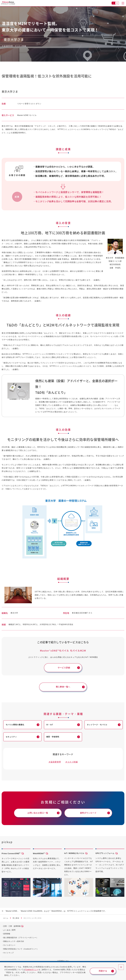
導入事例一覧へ (63, 687)
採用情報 (7, 934)
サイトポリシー (9, 945)
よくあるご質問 (9, 930)
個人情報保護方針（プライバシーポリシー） (21, 938)
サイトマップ (9, 953)
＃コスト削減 (71, 762)
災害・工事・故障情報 (12, 926)
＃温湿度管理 (55, 762)
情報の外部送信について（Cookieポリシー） (21, 949)
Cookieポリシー (32, 970)
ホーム (6, 918)
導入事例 (16, 918)
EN (117, 3)
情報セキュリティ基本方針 (14, 941)
